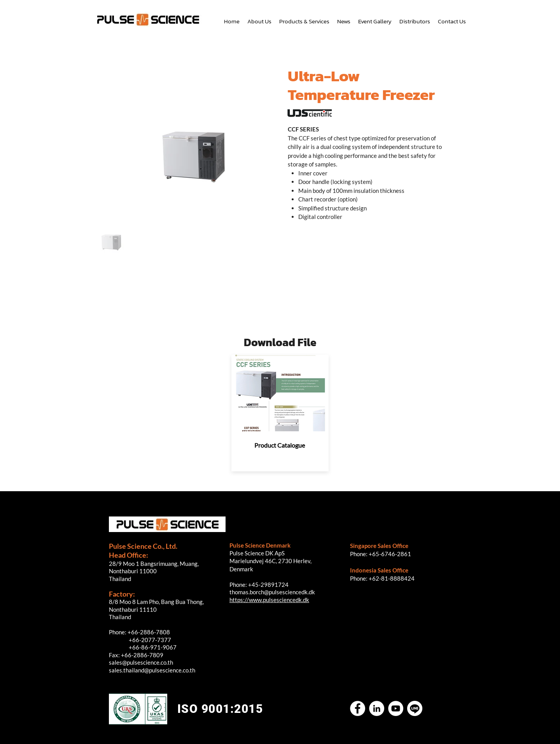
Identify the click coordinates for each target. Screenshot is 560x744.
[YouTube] (396, 708)
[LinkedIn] (377, 708)
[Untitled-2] (415, 708)
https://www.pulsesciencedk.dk (269, 600)
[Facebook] (358, 708)
